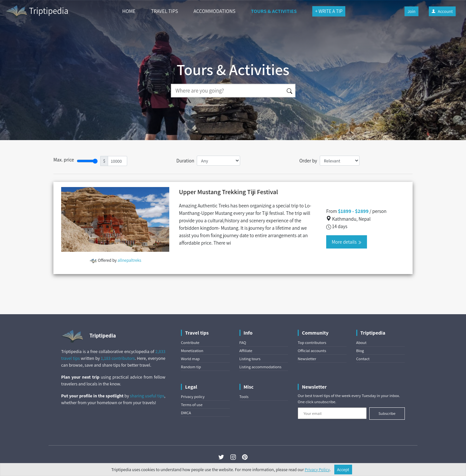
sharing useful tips (147, 396)
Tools (244, 397)
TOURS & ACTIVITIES (274, 11)
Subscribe (387, 413)
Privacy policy (193, 397)
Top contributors (312, 343)
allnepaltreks (129, 260)
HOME (129, 11)
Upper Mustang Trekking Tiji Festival (228, 192)
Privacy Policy (317, 470)
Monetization (192, 351)
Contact (363, 359)
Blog (360, 351)
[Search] (227, 91)
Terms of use (192, 405)
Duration (185, 161)
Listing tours (250, 359)
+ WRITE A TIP (329, 11)
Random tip (191, 367)
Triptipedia (37, 12)
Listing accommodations (261, 367)
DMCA (186, 413)
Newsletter (307, 359)
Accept (343, 470)
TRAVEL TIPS (165, 11)
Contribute (190, 343)
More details (347, 242)
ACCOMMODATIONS (214, 11)
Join (411, 11)
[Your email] (332, 413)
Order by (308, 161)
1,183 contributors (118, 358)
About (361, 343)
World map (190, 359)
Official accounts (312, 351)
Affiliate (246, 351)
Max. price (64, 160)
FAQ (243, 343)
